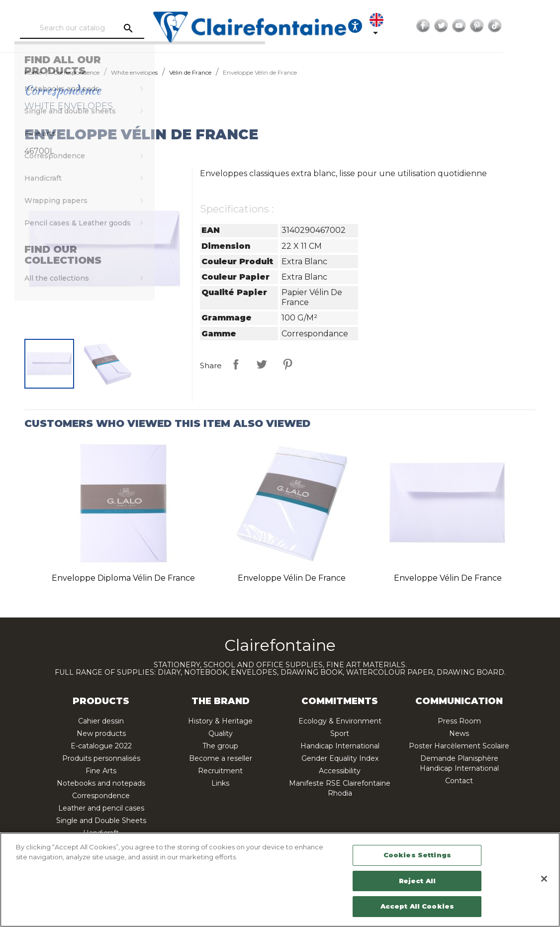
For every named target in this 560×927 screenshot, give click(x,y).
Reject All (417, 881)
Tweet (262, 364)
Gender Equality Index (340, 758)
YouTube (500, 26)
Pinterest (518, 26)
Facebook (464, 26)
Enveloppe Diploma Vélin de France (123, 578)
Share (236, 364)
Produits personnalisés (101, 758)
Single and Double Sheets (101, 821)
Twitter (482, 26)
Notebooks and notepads (101, 783)
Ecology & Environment (340, 721)
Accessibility (340, 771)
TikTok (536, 26)
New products (101, 733)
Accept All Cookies (417, 906)
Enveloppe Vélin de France (292, 578)
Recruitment (220, 771)
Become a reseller (221, 758)
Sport (340, 733)
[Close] (544, 879)
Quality (221, 733)
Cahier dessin (101, 721)
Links (220, 783)
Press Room (459, 721)
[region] (280, 880)
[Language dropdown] (419, 26)
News (459, 733)
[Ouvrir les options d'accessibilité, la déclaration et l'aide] (389, 26)
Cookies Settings (417, 855)
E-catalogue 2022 (101, 746)
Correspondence (101, 796)
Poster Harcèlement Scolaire (459, 746)
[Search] (111, 28)
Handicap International (340, 746)
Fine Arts (101, 771)
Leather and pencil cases (101, 808)
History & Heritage (220, 721)
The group (220, 746)
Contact (459, 781)
